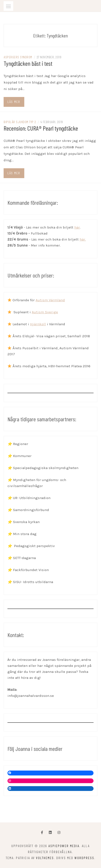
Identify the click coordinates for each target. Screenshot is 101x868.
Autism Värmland (50, 300)
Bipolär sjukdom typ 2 (20, 122)
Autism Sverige (45, 312)
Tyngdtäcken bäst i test (28, 63)
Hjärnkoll (38, 324)
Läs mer (14, 102)
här (77, 227)
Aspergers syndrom (18, 57)
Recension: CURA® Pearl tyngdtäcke (41, 128)
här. (83, 239)
